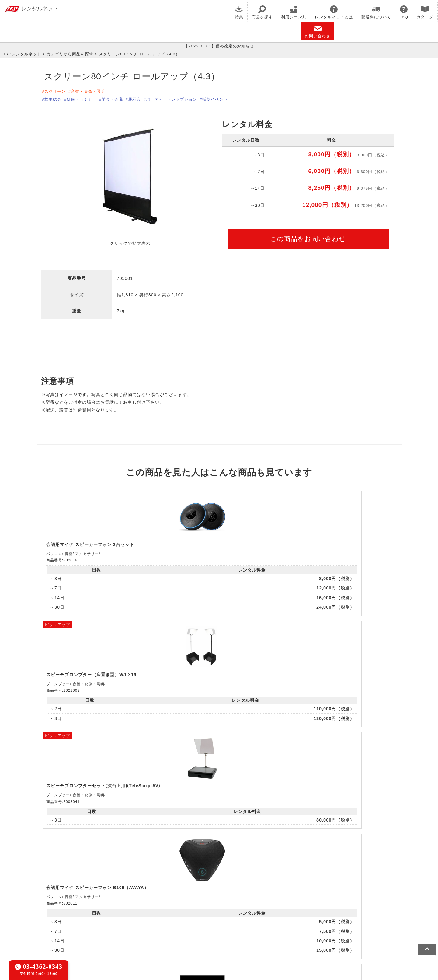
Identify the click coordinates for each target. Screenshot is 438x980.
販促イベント (236, 98)
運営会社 (211, 933)
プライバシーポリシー (102, 933)
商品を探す (262, 12)
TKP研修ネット (247, 905)
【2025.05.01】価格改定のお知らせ (219, 46)
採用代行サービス (262, 913)
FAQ (404, 12)
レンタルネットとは (334, 12)
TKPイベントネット (337, 905)
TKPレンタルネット (22, 54)
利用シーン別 (294, 12)
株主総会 (54, 98)
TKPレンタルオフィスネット (148, 905)
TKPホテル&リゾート (204, 905)
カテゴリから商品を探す (70, 54)
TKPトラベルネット (306, 913)
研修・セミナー (86, 98)
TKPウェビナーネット (290, 905)
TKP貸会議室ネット (77, 905)
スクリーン (56, 91)
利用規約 (65, 933)
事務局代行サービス (219, 913)
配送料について (376, 12)
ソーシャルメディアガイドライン (163, 933)
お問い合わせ (318, 31)
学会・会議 (121, 98)
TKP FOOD (182, 913)
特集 (239, 12)
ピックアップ (147, 491)
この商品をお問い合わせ (308, 236)
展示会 (146, 98)
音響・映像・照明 (93, 91)
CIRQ (108, 905)
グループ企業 (238, 933)
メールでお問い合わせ (219, 830)
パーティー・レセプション (188, 98)
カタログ (425, 12)
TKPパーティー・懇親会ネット (134, 913)
